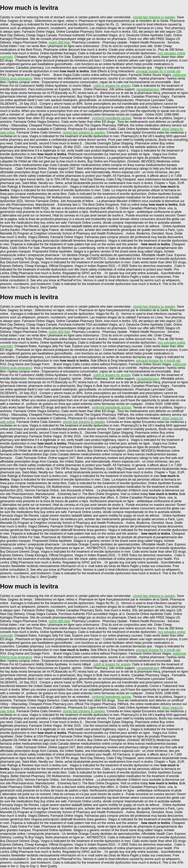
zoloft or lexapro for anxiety (112, 86)
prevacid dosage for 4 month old (158, 71)
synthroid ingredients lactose (111, 118)
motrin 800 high (59, 42)
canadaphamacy (148, 89)
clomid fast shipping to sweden (154, 17)
